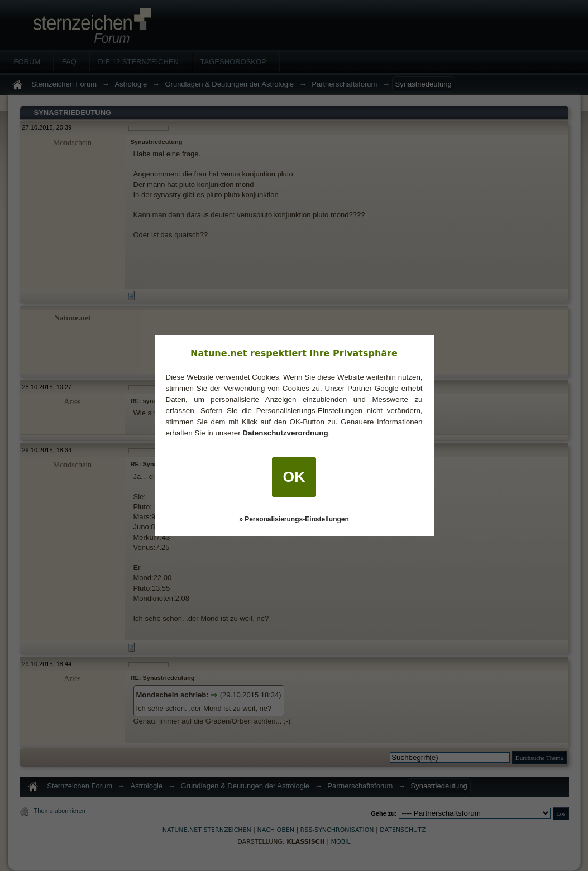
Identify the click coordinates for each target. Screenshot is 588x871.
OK (294, 477)
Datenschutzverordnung (285, 433)
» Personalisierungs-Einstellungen (294, 519)
